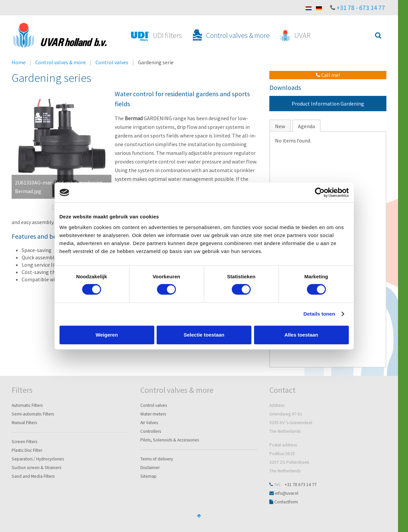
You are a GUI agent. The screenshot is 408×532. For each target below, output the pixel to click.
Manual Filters (24, 423)
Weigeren (107, 335)
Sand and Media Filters (33, 476)
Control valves (112, 62)
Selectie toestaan (204, 335)
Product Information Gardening (328, 104)
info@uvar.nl (287, 493)
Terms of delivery (157, 459)
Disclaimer (150, 468)
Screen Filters (24, 442)
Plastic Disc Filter (27, 450)
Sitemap (148, 476)
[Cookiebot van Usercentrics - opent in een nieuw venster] (320, 192)
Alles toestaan (301, 335)
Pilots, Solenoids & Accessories (170, 440)
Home (19, 62)
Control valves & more (61, 62)
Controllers (151, 431)
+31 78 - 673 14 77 (361, 8)
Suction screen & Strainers (36, 468)
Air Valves (149, 423)
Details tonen (319, 314)
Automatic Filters (27, 405)
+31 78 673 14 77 (301, 485)
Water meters (153, 414)
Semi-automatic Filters (33, 414)
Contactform (286, 502)
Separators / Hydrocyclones (38, 459)
